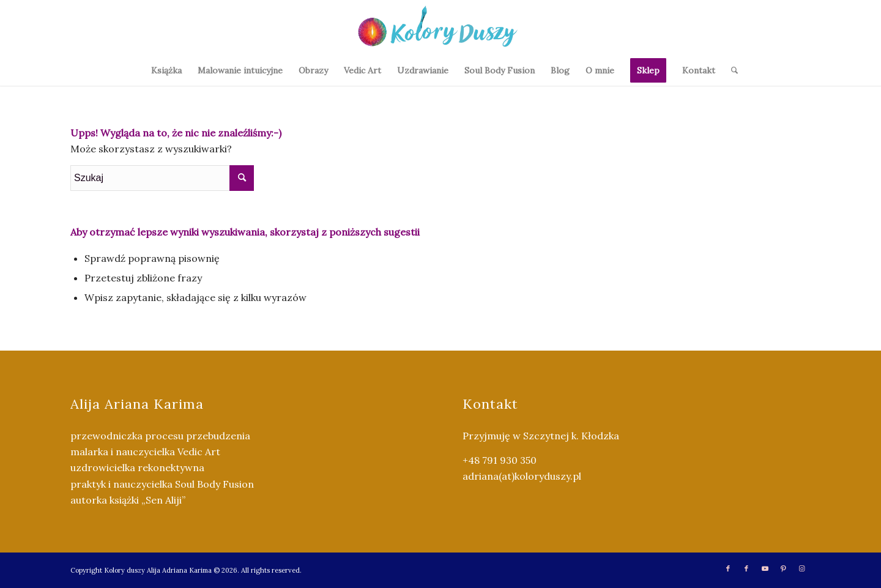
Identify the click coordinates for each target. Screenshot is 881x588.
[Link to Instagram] (801, 568)
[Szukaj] (730, 70)
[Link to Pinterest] (783, 568)
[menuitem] (166, 70)
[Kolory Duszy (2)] (441, 28)
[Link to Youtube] (765, 568)
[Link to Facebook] (728, 568)
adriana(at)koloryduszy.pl (522, 476)
